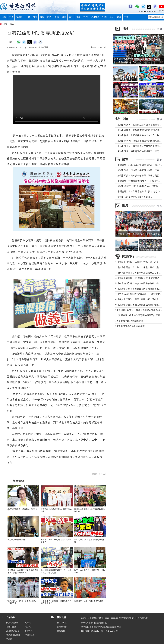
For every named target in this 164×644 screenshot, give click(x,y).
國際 (42, 17)
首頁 (5, 24)
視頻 (57, 17)
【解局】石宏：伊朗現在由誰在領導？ (134, 197)
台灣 (28, 17)
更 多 (160, 29)
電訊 (71, 17)
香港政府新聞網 (13, 635)
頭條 (4, 17)
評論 (78, 17)
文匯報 (28, 623)
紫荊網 (9, 639)
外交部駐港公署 (13, 631)
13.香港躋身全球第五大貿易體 (130, 326)
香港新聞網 (62, 627)
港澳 (11, 17)
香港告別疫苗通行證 (16, 540)
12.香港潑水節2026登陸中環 (129, 321)
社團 (104, 17)
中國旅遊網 (30, 635)
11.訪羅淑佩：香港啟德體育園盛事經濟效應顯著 (139, 315)
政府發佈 (95, 17)
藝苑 (112, 17)
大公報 (28, 627)
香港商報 (29, 631)
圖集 (64, 17)
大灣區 (19, 17)
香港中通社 (62, 623)
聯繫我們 (61, 631)
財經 (49, 17)
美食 (126, 17)
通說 (86, 17)
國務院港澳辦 (12, 623)
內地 (35, 17)
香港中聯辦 (11, 627)
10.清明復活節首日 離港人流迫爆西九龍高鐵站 (139, 310)
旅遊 (119, 17)
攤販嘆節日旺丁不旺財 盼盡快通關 (89, 601)
